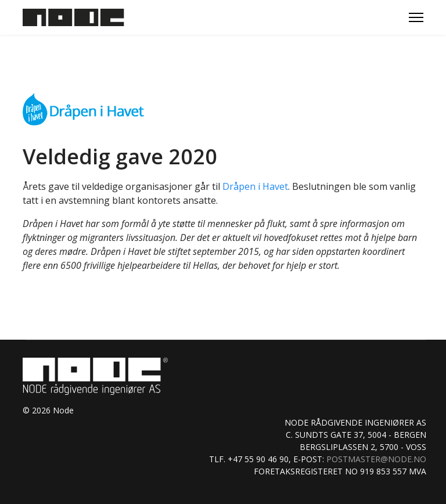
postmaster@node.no (376, 459)
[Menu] (416, 17)
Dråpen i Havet (255, 186)
